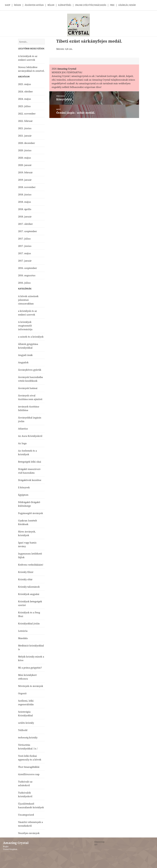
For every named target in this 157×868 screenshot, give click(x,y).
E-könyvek (24, 487)
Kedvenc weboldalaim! (31, 565)
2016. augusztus (27, 275)
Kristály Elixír (26, 572)
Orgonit (22, 693)
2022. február (25, 121)
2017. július (24, 239)
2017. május (25, 253)
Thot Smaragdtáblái (29, 767)
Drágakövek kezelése (30, 480)
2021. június (25, 128)
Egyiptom (23, 495)
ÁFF (96, 845)
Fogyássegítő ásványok (31, 513)
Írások (17, 5)
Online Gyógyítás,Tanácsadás (91, 5)
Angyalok (23, 362)
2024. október (25, 91)
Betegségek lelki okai (30, 462)
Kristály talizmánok (29, 587)
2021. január (25, 136)
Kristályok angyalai (29, 594)
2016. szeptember (28, 268)
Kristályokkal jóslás (29, 623)
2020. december (27, 143)
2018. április (25, 209)
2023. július (24, 106)
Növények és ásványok (31, 686)
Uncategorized (26, 815)
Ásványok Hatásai (34, 5)
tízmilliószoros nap (29, 774)
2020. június (25, 150)
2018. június (25, 194)
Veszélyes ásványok (29, 833)
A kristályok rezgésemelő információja (25, 326)
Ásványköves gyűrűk (30, 370)
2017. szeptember (28, 231)
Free (112, 5)
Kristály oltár (25, 579)
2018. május (25, 202)
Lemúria (23, 631)
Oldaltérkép (99, 842)
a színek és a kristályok (31, 337)
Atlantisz (23, 429)
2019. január (25, 180)
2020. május (25, 158)
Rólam (51, 5)
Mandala (23, 638)
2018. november (27, 187)
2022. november (27, 114)
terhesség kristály (28, 737)
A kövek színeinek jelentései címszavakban (28, 300)
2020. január (25, 165)
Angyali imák (25, 355)
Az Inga (22, 443)
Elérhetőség (65, 5)
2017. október (25, 224)
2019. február (25, 172)
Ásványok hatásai (28, 388)
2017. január (25, 261)
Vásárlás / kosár (127, 5)
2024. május (25, 99)
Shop (8, 5)
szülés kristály (26, 723)
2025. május (25, 84)
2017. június (25, 246)
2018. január (25, 217)
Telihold (23, 730)
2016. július (24, 283)
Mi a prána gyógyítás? (30, 668)
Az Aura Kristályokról (30, 436)
